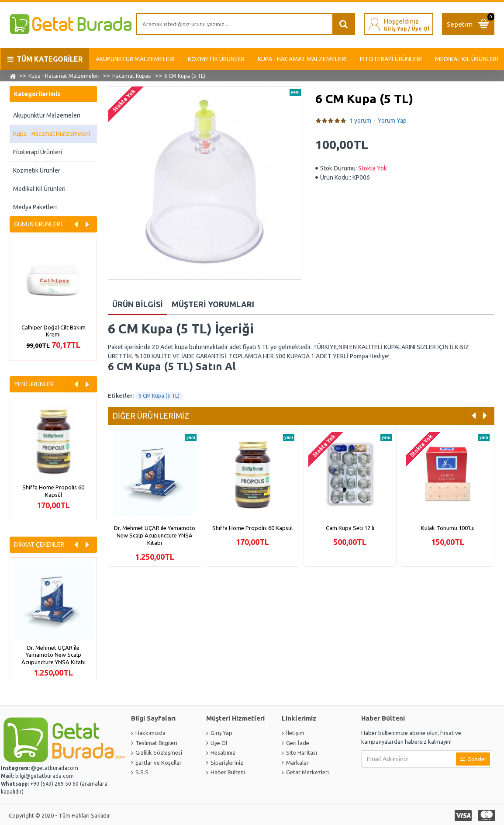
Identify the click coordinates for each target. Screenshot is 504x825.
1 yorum (360, 121)
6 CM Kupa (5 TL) (159, 396)
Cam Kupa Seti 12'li (350, 528)
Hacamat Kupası (132, 76)
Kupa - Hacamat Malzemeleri (64, 76)
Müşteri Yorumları (213, 304)
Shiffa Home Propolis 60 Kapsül (53, 491)
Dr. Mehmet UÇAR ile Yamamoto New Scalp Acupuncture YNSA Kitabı (54, 655)
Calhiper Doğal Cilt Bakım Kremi (54, 331)
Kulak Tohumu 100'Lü (448, 528)
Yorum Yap (392, 121)
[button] (76, 224)
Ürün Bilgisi (138, 304)
